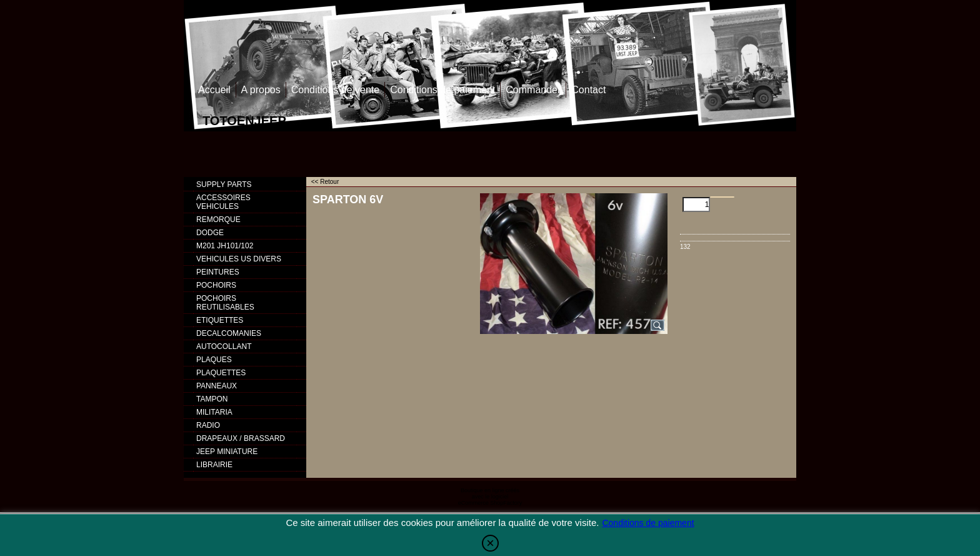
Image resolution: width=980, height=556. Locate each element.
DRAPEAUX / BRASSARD (241, 438)
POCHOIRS (216, 285)
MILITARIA (214, 412)
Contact (588, 90)
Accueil (214, 90)
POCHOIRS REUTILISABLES (225, 303)
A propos (261, 90)
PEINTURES (218, 272)
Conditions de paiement (442, 90)
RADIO (208, 425)
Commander (533, 90)
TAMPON (212, 399)
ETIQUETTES (220, 320)
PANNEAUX (217, 386)
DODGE (210, 233)
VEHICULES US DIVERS (239, 259)
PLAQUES (214, 360)
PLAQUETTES (221, 373)
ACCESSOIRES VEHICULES (223, 202)
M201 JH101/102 (225, 246)
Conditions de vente (335, 90)
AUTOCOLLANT (224, 346)
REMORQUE (218, 220)
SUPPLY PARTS (224, 184)
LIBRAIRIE (214, 465)
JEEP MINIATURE (227, 452)
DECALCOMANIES (229, 333)
